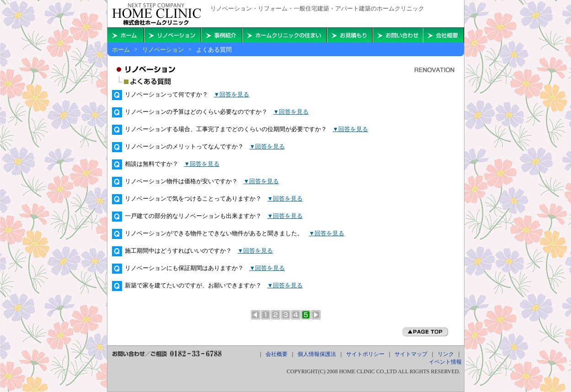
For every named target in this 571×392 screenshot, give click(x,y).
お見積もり (350, 35)
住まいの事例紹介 (222, 35)
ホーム (121, 50)
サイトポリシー (365, 354)
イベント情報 (445, 362)
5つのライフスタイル (296, 315)
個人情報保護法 (317, 354)
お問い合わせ (398, 35)
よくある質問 (306, 315)
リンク (446, 354)
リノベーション (163, 50)
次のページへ (316, 315)
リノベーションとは (266, 315)
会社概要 (443, 35)
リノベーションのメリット (286, 315)
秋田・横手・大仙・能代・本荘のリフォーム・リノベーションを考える (173, 35)
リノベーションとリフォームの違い (276, 315)
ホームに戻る (126, 35)
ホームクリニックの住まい (285, 35)
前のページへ (256, 315)
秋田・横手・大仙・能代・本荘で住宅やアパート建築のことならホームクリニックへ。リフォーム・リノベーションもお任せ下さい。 (157, 14)
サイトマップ (411, 354)
